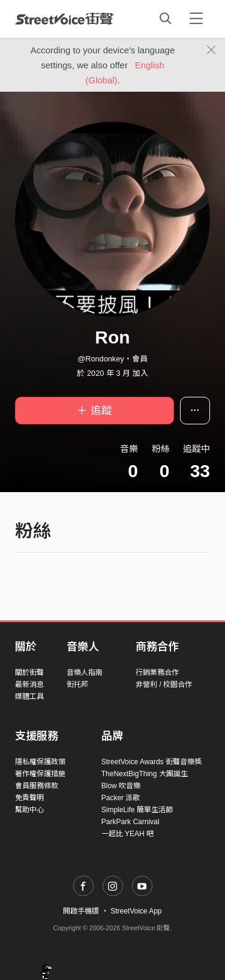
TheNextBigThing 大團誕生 (145, 774)
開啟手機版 (81, 911)
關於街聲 (29, 673)
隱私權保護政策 (40, 762)
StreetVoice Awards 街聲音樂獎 (151, 762)
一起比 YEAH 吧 (127, 834)
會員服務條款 (37, 786)
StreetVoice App (136, 911)
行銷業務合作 (157, 673)
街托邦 (77, 685)
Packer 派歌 (121, 798)
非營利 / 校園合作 (164, 685)
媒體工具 (29, 696)
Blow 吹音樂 (121, 786)
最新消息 (29, 685)
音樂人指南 (85, 673)
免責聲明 (29, 798)
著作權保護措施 (40, 774)
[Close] (211, 50)
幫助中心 (29, 810)
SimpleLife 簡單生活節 (137, 810)
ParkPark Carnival (130, 822)
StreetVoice (64, 19)
